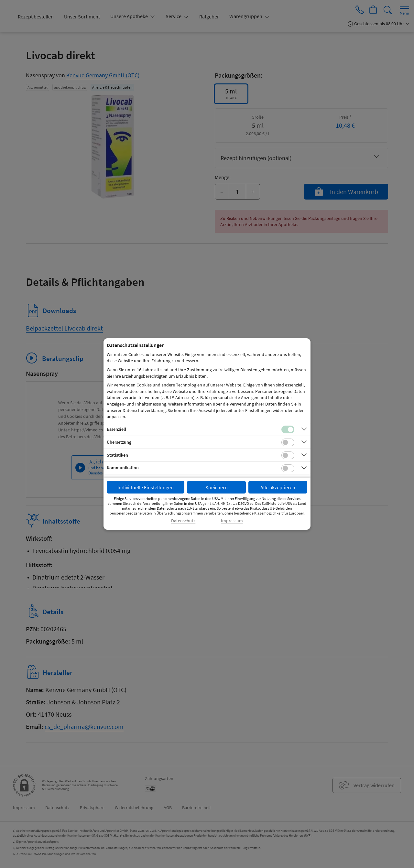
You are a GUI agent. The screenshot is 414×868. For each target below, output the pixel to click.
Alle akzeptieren (278, 487)
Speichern (217, 487)
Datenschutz (183, 521)
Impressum (232, 521)
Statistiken (117, 455)
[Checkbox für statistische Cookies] (288, 455)
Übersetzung (119, 442)
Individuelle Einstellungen (146, 487)
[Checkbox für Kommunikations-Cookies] (288, 468)
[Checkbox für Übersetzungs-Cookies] (288, 442)
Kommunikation (123, 468)
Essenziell (116, 429)
